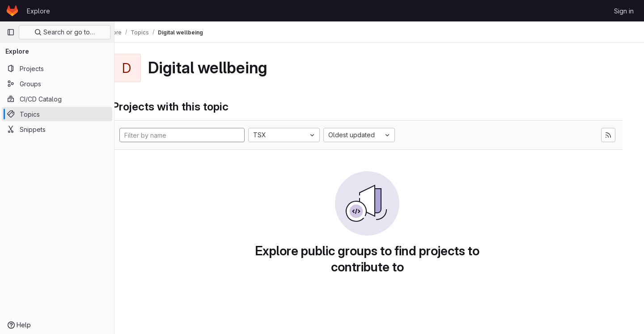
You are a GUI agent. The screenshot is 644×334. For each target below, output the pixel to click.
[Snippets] (57, 129)
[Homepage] (12, 11)
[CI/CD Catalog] (57, 99)
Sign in (624, 11)
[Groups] (57, 84)
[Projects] (57, 68)
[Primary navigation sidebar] (11, 32)
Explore (38, 11)
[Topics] (57, 114)
